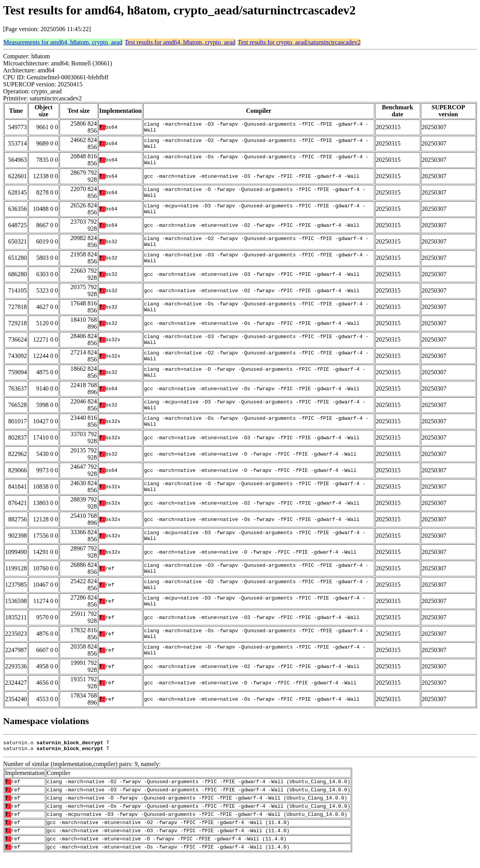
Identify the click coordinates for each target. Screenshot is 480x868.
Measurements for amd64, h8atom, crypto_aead (63, 42)
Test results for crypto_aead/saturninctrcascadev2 (299, 42)
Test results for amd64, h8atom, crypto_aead (180, 42)
